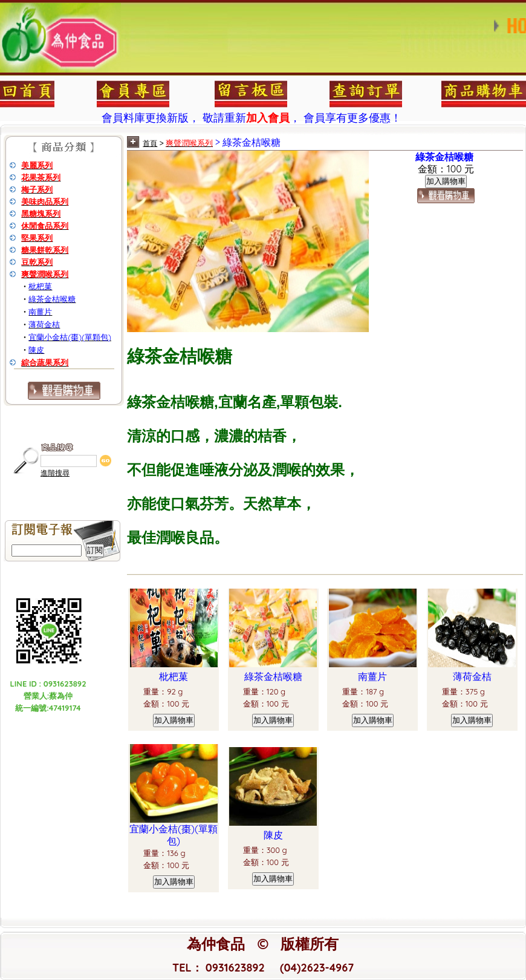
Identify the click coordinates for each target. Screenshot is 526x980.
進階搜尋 (55, 473)
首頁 (150, 143)
